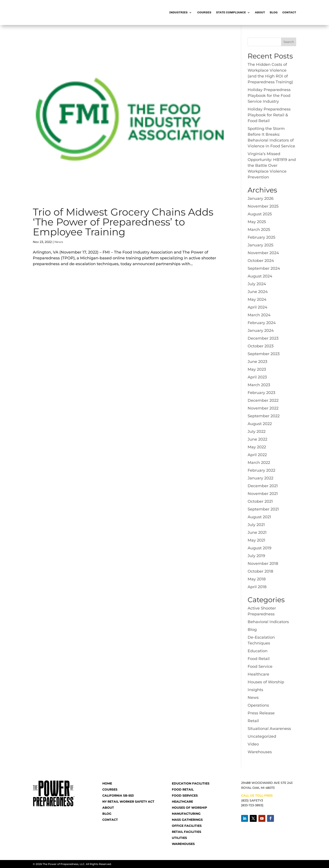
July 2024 (257, 284)
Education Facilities (191, 783)
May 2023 (257, 369)
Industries (178, 12)
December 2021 (263, 486)
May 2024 (257, 299)
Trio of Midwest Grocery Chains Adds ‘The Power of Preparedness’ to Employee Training (123, 222)
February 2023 (261, 393)
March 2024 (259, 315)
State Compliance (231, 12)
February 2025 (261, 237)
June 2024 (258, 292)
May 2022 (257, 447)
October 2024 (261, 261)
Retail (253, 721)
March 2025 (259, 230)
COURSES (110, 789)
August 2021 (259, 517)
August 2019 (259, 548)
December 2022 (263, 400)
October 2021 (260, 501)
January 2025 (260, 245)
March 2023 (259, 385)
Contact (289, 12)
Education (258, 651)
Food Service (260, 666)
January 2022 (260, 478)
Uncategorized (262, 736)
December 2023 (263, 338)
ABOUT (108, 808)
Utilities (179, 838)
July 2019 (256, 556)
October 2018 (260, 571)
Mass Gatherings (187, 820)
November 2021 (263, 494)
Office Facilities (187, 826)
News (59, 242)
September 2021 (263, 509)
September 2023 (264, 354)
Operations (258, 705)
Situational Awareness (269, 729)
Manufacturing (186, 814)
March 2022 (259, 463)
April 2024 (257, 307)
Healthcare (258, 674)
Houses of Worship (266, 682)
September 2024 (264, 268)
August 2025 (260, 214)
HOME (107, 783)
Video (253, 744)
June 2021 (257, 532)
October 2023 (261, 346)
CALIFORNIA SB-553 (118, 796)
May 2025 (257, 222)
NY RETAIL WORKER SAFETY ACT (128, 802)
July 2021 (256, 525)
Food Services (185, 796)
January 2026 (261, 198)
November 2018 (263, 564)
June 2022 (257, 439)
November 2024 (263, 253)
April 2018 (257, 587)
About (260, 12)
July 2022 (257, 432)
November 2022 (263, 408)
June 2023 (257, 362)
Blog (274, 12)
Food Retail (259, 659)
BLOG (107, 814)
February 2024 (262, 323)
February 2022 (261, 470)
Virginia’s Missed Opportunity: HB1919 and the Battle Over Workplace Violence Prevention (272, 165)
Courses (204, 12)
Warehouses (260, 752)
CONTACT (110, 820)
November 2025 (263, 206)
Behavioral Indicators (268, 622)
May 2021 (256, 540)
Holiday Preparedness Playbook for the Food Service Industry (269, 96)
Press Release (261, 713)
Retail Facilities (187, 832)
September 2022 (264, 416)
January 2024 (261, 331)
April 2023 (257, 377)
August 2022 (260, 424)
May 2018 (257, 579)
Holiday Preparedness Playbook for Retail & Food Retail (269, 115)
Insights (255, 690)
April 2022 (257, 455)
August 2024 (260, 276)
